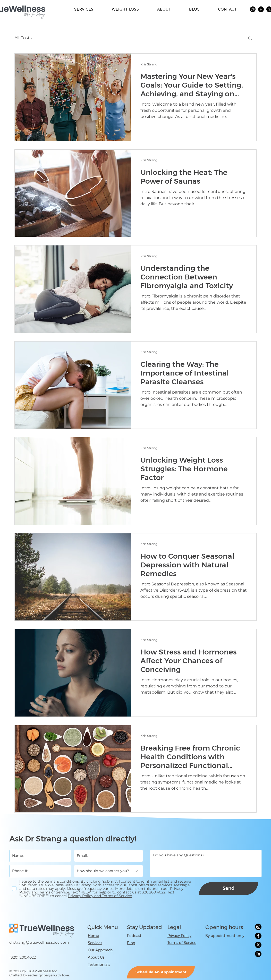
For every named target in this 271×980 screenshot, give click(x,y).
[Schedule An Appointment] (161, 972)
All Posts (23, 38)
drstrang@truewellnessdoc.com (39, 942)
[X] (258, 945)
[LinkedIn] (258, 954)
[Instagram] (253, 9)
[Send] (228, 889)
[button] (250, 39)
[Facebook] (261, 9)
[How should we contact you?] (108, 871)
